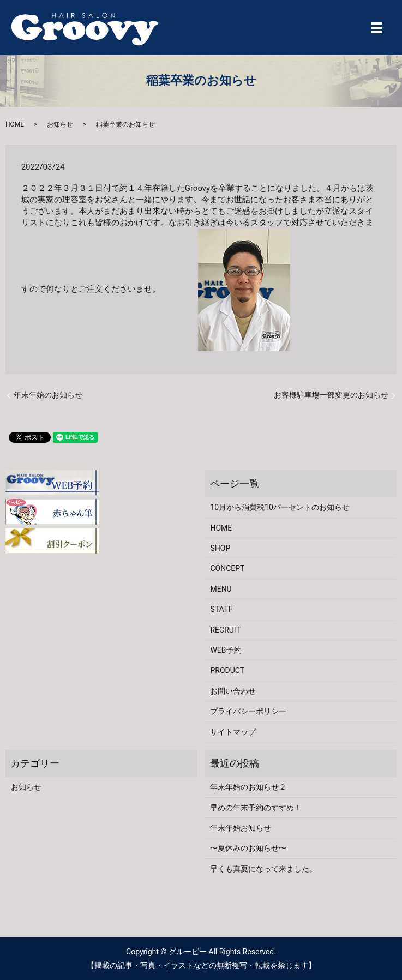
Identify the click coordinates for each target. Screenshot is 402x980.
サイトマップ (233, 732)
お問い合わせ (233, 691)
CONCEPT (227, 568)
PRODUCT (227, 670)
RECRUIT (225, 630)
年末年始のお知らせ (48, 395)
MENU (221, 589)
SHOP (220, 548)
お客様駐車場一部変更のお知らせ (331, 395)
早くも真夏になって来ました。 (263, 869)
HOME (15, 124)
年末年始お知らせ (241, 828)
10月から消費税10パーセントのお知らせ (280, 507)
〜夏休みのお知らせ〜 (248, 848)
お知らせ (60, 124)
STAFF (221, 609)
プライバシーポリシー (248, 711)
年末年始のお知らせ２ (248, 787)
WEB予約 (226, 650)
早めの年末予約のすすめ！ (256, 808)
